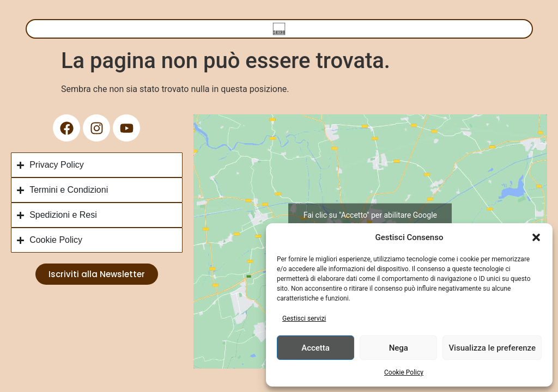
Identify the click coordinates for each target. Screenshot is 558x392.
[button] (536, 237)
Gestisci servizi (304, 318)
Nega (399, 348)
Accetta (316, 348)
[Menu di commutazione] (279, 29)
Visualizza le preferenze (492, 348)
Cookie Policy (404, 372)
